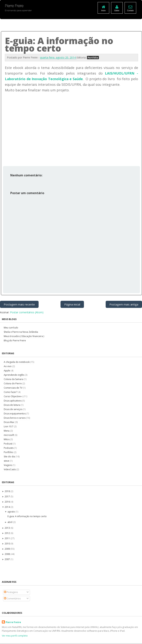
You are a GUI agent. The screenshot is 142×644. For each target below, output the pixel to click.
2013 (8, 528)
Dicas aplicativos (13, 401)
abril (10, 522)
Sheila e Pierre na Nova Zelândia (21, 332)
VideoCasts (10, 469)
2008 (8, 554)
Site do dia (10, 457)
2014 (8, 507)
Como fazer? (11, 392)
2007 (8, 559)
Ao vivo (8, 366)
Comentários (12, 599)
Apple (7, 371)
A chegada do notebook (17, 362)
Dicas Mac (9, 422)
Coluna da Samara (14, 379)
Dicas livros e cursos (15, 418)
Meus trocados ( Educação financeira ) (24, 336)
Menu (7, 431)
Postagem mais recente (19, 304)
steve (7, 461)
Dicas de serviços (13, 409)
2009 (8, 549)
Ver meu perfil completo (15, 636)
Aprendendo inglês (14, 375)
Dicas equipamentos (15, 414)
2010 (8, 544)
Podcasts (9, 448)
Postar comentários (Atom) (27, 312)
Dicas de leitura (12, 405)
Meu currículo (11, 328)
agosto (12, 512)
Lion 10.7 (9, 426)
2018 (8, 491)
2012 (8, 533)
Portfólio (93, 58)
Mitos (7, 439)
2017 (8, 496)
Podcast (8, 444)
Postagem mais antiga (124, 304)
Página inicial (72, 304)
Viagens (8, 465)
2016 (8, 502)
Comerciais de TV (13, 388)
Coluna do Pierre (13, 383)
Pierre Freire (13, 622)
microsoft (9, 435)
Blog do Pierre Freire (15, 340)
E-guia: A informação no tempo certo (27, 516)
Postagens (11, 592)
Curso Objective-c (13, 396)
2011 (8, 538)
